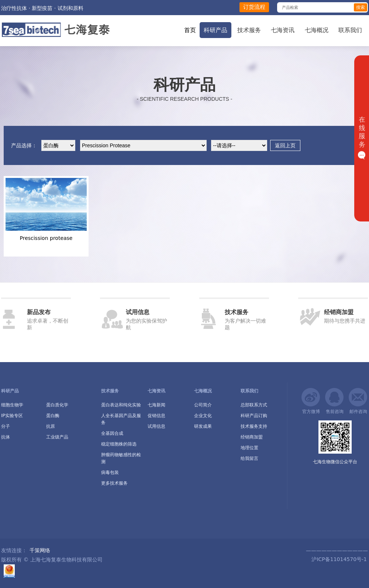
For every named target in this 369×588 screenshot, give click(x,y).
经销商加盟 (252, 437)
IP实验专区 (12, 416)
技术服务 (249, 30)
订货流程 (254, 7)
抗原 (51, 426)
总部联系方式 (254, 405)
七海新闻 (156, 405)
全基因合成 (112, 433)
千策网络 (40, 550)
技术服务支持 (254, 426)
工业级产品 (57, 437)
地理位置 (249, 448)
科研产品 (215, 30)
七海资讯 (283, 30)
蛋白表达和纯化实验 (121, 405)
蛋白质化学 (57, 405)
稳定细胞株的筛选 (119, 444)
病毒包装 (110, 472)
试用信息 (156, 426)
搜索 (361, 7)
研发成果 (203, 426)
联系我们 (350, 30)
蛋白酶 (53, 416)
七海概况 (317, 30)
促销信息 (156, 416)
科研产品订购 (254, 416)
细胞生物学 (12, 405)
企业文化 (203, 416)
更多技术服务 (114, 483)
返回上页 (285, 145)
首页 (190, 30)
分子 (6, 426)
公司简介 (203, 405)
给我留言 (249, 458)
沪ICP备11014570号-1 (338, 559)
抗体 (6, 437)
